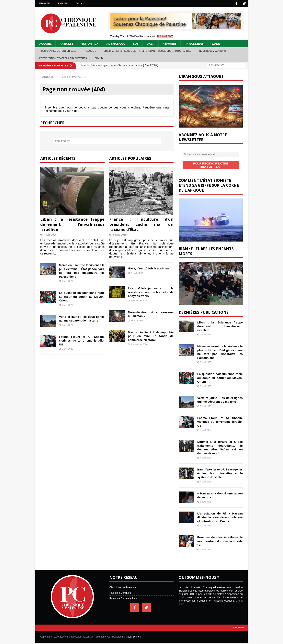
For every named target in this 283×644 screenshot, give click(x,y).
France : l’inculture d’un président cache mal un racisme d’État (141, 224)
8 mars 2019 (119, 234)
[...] (56, 253)
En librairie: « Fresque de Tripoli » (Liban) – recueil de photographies (147, 51)
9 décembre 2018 (139, 300)
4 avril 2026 (206, 454)
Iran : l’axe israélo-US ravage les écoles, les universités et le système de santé (220, 469)
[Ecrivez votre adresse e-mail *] (211, 154)
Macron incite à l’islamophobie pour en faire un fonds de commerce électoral (151, 336)
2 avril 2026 (206, 546)
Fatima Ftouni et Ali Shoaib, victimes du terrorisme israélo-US (82, 340)
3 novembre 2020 (139, 344)
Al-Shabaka (115, 43)
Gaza (151, 43)
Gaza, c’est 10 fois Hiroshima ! (149, 268)
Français (45, 3)
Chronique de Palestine (123, 583)
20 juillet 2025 (137, 273)
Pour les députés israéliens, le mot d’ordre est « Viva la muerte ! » (220, 537)
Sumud (99, 58)
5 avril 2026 (67, 325)
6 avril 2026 (67, 281)
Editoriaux (90, 43)
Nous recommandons (213, 51)
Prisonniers (194, 43)
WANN (216, 43)
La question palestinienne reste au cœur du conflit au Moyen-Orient (82, 296)
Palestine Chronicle (120, 589)
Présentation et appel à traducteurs (63, 58)
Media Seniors (133, 633)
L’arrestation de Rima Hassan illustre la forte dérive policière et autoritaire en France (220, 513)
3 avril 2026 (206, 498)
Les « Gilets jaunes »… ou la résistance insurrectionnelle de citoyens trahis (151, 292)
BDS (136, 43)
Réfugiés (170, 43)
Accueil (45, 43)
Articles (66, 43)
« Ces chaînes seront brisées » (59, 51)
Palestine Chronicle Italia (124, 594)
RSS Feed (238, 624)
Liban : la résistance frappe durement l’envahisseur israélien (72, 224)
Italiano (80, 3)
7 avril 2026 (50, 234)
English (63, 3)
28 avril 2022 (137, 320)
